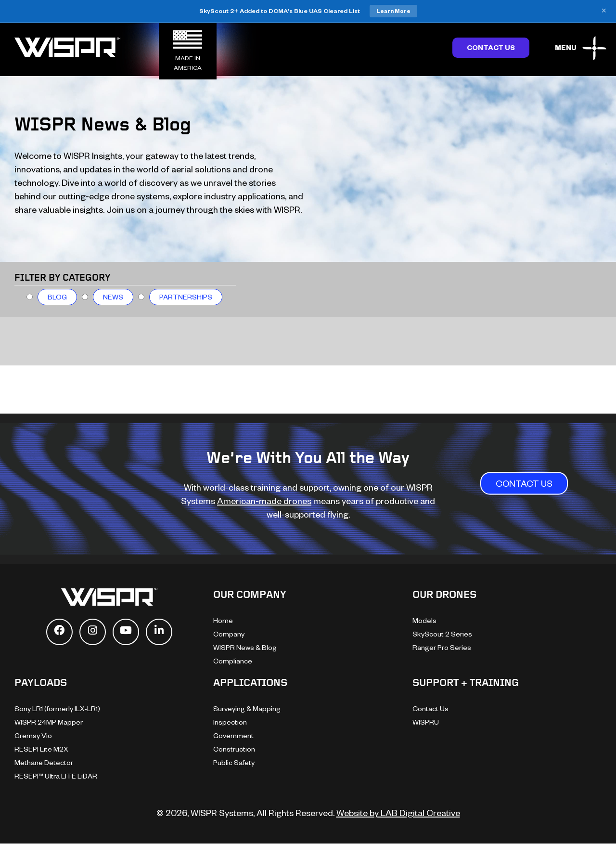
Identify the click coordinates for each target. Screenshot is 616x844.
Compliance (233, 661)
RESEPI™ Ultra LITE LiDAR (56, 776)
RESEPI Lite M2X (41, 749)
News (113, 297)
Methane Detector (44, 762)
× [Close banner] (604, 11)
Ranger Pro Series (442, 647)
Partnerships (186, 297)
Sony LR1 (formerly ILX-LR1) (57, 708)
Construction (234, 749)
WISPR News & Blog (245, 647)
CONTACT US (524, 483)
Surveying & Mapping (247, 708)
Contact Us (491, 47)
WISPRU (426, 722)
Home (223, 620)
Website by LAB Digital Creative (398, 812)
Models (424, 620)
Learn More (393, 11)
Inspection (230, 722)
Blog (57, 297)
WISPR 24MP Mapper (49, 722)
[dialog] (598, 825)
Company (229, 634)
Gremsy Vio (33, 735)
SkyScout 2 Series (442, 634)
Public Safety (234, 762)
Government (233, 735)
